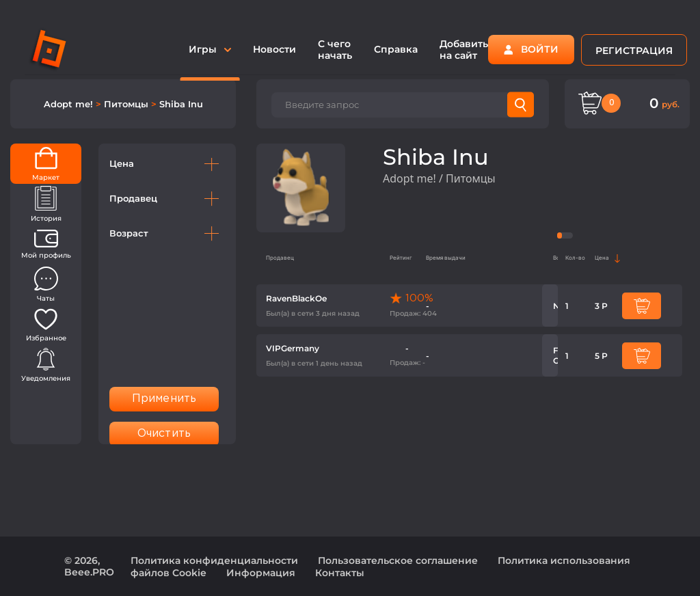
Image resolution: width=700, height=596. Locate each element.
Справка (396, 49)
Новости (274, 49)
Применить (164, 399)
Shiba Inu (181, 104)
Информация (261, 573)
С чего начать (335, 50)
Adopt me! (70, 104)
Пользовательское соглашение (398, 560)
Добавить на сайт (464, 50)
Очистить (164, 434)
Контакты (340, 573)
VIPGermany (293, 348)
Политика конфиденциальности (214, 560)
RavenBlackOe (296, 298)
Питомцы (127, 104)
